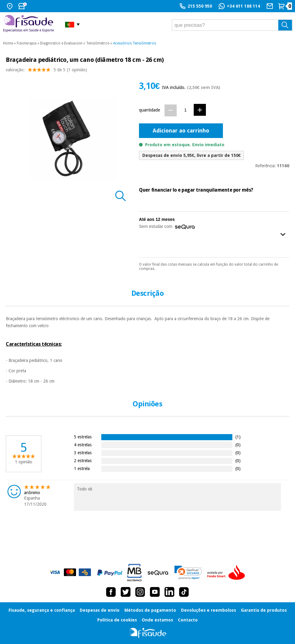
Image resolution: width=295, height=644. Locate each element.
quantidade (149, 110)
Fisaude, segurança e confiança (42, 610)
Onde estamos (157, 620)
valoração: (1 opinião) (46, 71)
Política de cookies (117, 620)
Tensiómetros (98, 43)
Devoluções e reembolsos (208, 610)
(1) (238, 437)
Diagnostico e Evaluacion (61, 43)
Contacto (188, 620)
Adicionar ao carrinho (181, 131)
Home (8, 43)
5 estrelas (83, 437)
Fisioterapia (27, 43)
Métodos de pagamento (150, 610)
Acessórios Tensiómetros (135, 43)
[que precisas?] (232, 25)
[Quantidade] (185, 110)
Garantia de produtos (264, 610)
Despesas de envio (100, 610)
